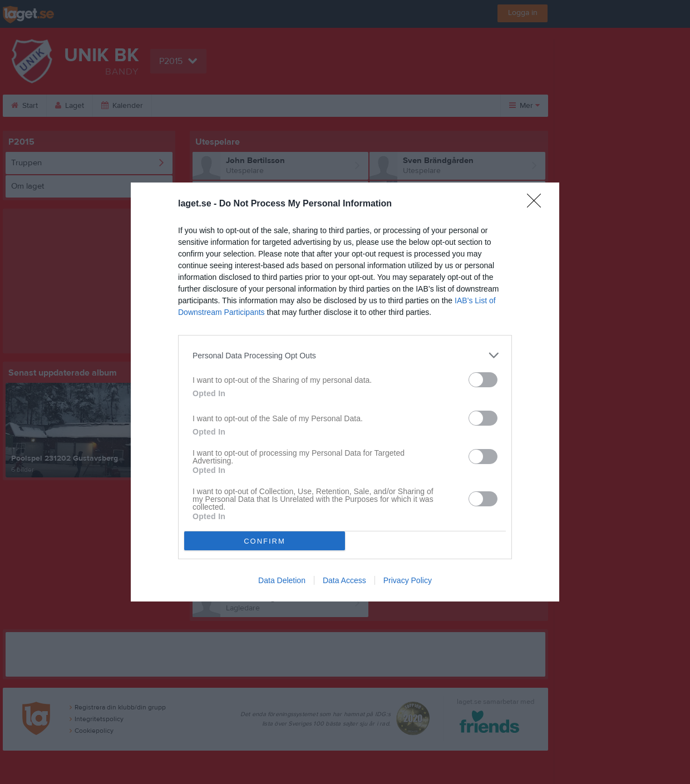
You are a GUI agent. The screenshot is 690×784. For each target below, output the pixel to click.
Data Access (344, 580)
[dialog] (345, 392)
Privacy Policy (408, 580)
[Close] (538, 204)
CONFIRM (265, 541)
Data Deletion (282, 580)
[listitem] (345, 355)
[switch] (483, 380)
